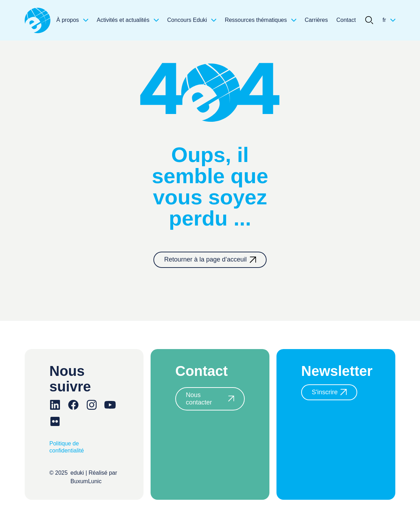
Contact (346, 20)
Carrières (316, 20)
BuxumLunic (86, 481)
